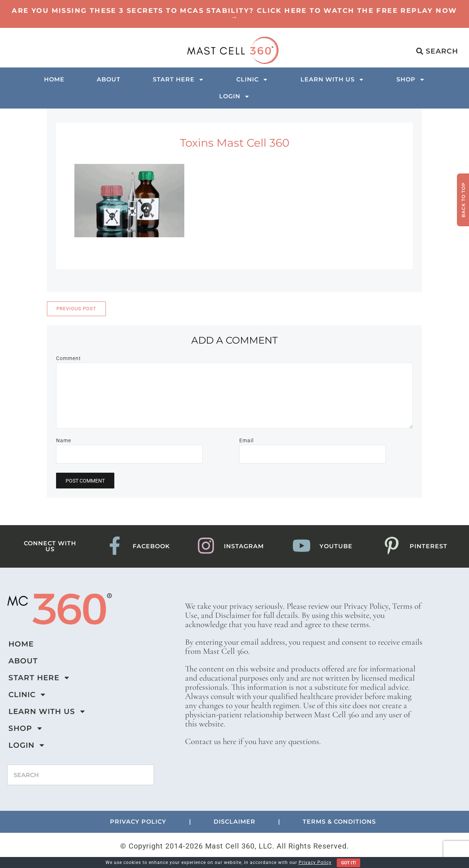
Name (64, 440)
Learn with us (332, 80)
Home (54, 79)
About (109, 79)
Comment (69, 358)
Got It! (348, 863)
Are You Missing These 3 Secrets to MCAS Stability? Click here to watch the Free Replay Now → (234, 14)
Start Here (178, 80)
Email (246, 440)
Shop (411, 80)
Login (234, 96)
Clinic (252, 80)
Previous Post (76, 309)
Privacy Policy (315, 862)
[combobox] (81, 775)
